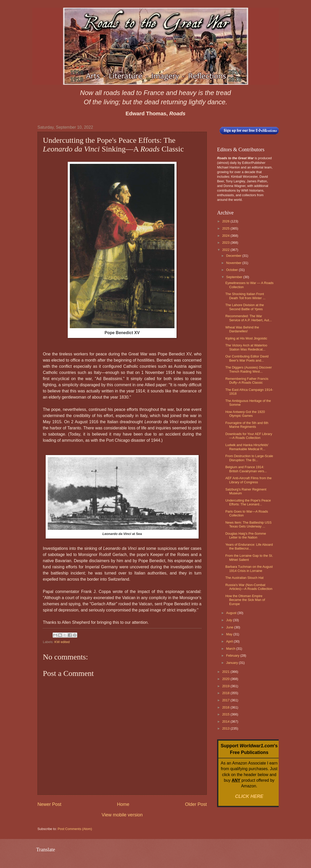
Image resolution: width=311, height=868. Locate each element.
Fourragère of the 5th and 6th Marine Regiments (247, 425)
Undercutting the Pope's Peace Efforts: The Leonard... (248, 502)
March (231, 649)
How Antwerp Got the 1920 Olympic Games (245, 414)
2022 (226, 250)
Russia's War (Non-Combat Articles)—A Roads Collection (249, 587)
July (229, 620)
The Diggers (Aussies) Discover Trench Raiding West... (249, 369)
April (230, 641)
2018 (226, 693)
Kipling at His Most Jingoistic (246, 338)
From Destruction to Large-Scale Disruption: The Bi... (249, 458)
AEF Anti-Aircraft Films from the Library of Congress (248, 480)
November (234, 263)
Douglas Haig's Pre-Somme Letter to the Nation (246, 535)
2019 (226, 686)
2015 (226, 714)
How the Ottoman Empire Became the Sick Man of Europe (245, 600)
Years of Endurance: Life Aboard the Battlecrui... (249, 546)
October (232, 270)
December (234, 256)
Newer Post (49, 804)
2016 (226, 707)
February (233, 655)
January (232, 663)
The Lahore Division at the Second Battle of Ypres (245, 307)
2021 (226, 672)
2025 (226, 228)
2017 (226, 700)
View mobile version (122, 815)
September (235, 277)
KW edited (62, 642)
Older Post (196, 804)
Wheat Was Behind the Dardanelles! (242, 329)
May (230, 634)
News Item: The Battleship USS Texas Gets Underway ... (248, 524)
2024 (226, 236)
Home (123, 804)
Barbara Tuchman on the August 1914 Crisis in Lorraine (249, 569)
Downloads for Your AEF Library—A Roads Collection (249, 436)
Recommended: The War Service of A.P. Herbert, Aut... (249, 318)
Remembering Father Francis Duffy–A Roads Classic (247, 381)
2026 (226, 221)
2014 (226, 721)
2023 (226, 243)
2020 (226, 679)
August (232, 613)
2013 (226, 728)
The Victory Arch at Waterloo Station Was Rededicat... (246, 347)
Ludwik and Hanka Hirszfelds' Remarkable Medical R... (247, 447)
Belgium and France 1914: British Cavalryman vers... (246, 469)
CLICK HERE (249, 796)
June (230, 627)
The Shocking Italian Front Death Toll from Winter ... (245, 296)
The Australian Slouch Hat (244, 578)
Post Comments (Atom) (75, 829)
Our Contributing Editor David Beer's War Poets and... (247, 358)
